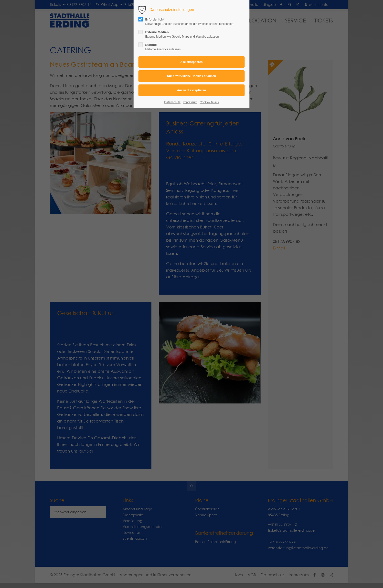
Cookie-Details (209, 102)
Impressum (190, 102)
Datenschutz (172, 102)
